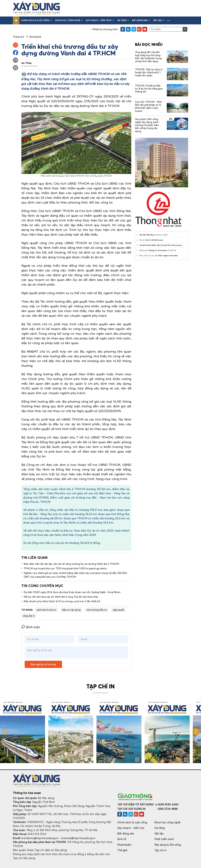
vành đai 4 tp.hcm (46, 610)
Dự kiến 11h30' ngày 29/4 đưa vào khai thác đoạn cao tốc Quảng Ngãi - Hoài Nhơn (72, 592)
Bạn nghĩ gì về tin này (43, 664)
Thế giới (122, 850)
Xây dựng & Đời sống (168, 845)
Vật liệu (159, 20)
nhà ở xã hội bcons (154, 240)
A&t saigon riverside (168, 255)
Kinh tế (122, 839)
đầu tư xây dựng (71, 610)
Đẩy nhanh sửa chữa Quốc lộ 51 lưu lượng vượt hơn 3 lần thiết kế (62, 601)
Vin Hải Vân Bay (147, 235)
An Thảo (26, 63)
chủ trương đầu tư (97, 610)
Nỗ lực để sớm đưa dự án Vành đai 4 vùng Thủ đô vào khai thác (61, 597)
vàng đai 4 (29, 616)
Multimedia (124, 845)
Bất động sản (141, 20)
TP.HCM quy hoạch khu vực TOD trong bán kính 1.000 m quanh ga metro (65, 568)
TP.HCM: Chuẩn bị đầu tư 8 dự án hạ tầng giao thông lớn (149, 89)
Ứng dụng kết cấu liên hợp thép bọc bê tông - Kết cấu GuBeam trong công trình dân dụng (148, 57)
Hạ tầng (123, 20)
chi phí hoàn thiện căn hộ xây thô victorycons (161, 245)
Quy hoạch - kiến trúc (100, 20)
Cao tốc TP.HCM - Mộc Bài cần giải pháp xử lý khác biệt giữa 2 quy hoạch (149, 106)
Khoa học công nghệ (69, 20)
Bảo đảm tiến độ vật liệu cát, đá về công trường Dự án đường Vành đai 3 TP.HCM (71, 564)
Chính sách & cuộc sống (37, 20)
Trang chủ (19, 37)
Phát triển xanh (164, 839)
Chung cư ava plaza (158, 250)
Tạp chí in (160, 850)
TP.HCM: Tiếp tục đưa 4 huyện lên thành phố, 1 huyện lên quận (149, 72)
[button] (168, 20)
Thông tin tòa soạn (27, 793)
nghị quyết (119, 610)
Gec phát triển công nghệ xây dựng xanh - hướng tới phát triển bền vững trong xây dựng (148, 125)
